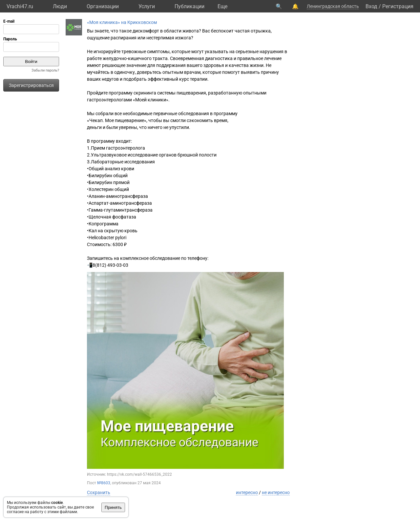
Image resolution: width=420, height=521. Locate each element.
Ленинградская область (333, 6)
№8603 (104, 483)
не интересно (276, 492)
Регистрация (398, 6)
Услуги (147, 6)
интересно (247, 492)
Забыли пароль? (45, 70)
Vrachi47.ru (20, 6)
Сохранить (99, 492)
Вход (371, 6)
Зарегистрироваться (31, 85)
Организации (103, 6)
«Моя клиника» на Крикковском (122, 22)
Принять (113, 507)
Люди (60, 6)
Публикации (189, 6)
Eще (222, 6)
